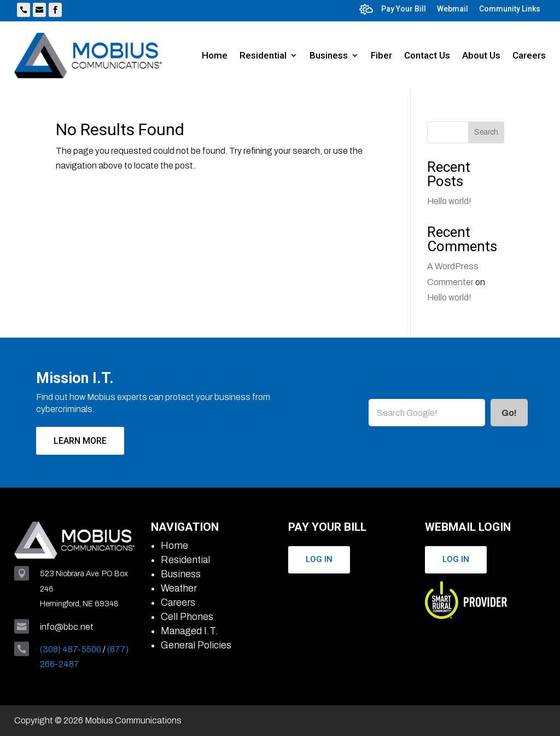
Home (215, 55)
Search (486, 132)
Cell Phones (187, 617)
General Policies (196, 645)
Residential (263, 55)
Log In (319, 559)
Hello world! (449, 201)
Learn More (80, 441)
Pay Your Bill (404, 9)
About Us (481, 55)
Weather (179, 588)
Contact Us (427, 55)
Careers (529, 55)
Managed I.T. (189, 631)
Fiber (381, 55)
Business (329, 55)
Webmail (453, 9)
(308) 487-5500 (71, 649)
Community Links (510, 9)
